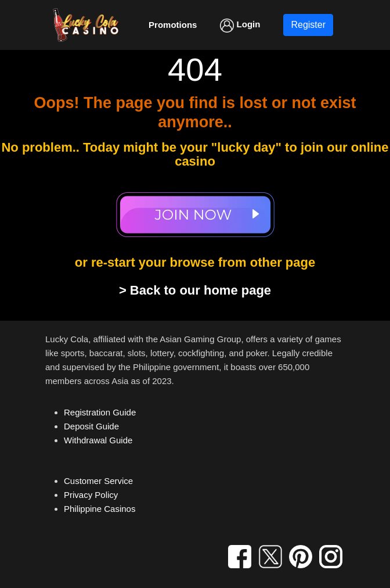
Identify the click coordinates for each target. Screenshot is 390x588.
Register (308, 25)
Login (240, 26)
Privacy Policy (91, 495)
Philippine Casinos (100, 509)
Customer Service (98, 481)
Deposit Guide (91, 426)
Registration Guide (100, 412)
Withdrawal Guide (98, 440)
